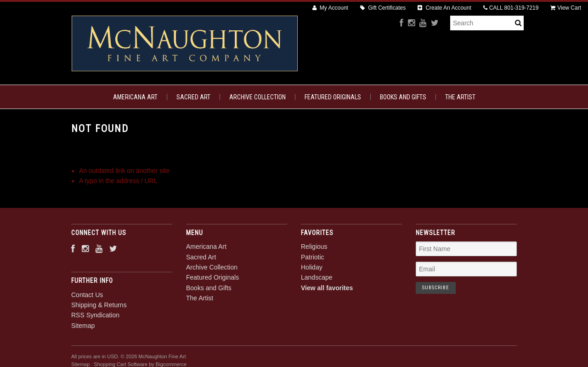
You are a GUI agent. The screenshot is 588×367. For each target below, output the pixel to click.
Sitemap (83, 326)
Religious (314, 247)
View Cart (566, 8)
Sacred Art (193, 97)
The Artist (460, 97)
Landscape (317, 277)
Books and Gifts (403, 97)
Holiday (312, 267)
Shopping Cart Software (121, 364)
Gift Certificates (383, 8)
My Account (330, 8)
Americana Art (135, 97)
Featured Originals (333, 97)
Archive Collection (257, 97)
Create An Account (444, 8)
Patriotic (313, 257)
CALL (511, 8)
